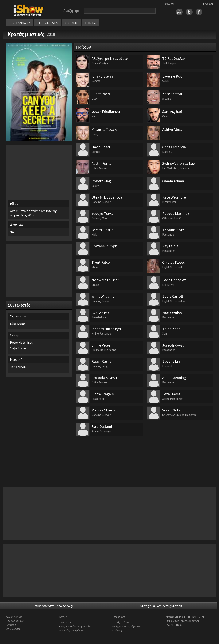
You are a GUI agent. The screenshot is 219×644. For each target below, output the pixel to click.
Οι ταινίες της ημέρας (71, 631)
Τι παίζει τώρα (121, 623)
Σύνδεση (170, 4)
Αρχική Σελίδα (14, 617)
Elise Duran (18, 324)
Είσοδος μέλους (15, 621)
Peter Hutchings (21, 343)
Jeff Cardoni (18, 367)
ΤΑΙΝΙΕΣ (90, 23)
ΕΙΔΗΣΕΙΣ (71, 23)
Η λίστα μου (66, 623)
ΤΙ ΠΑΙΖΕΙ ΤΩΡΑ (47, 23)
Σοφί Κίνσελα (19, 348)
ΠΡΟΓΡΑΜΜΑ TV (19, 23)
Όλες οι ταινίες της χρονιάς (75, 627)
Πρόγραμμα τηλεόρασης (127, 627)
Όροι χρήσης (13, 629)
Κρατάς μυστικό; (26, 34)
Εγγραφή (208, 4)
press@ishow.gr (190, 621)
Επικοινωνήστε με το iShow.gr (53, 606)
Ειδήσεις (117, 631)
